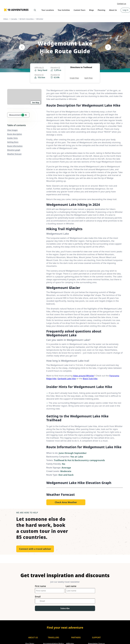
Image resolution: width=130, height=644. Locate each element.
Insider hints (12, 138)
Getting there (13, 142)
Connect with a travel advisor (35, 549)
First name (40, 586)
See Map (36, 103)
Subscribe (65, 608)
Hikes (6, 19)
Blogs (92, 10)
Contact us (122, 4)
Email (38, 597)
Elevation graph (14, 150)
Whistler (40, 19)
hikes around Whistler (84, 376)
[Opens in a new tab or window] (74, 76)
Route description (15, 134)
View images (12, 130)
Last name (71, 586)
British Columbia (27, 19)
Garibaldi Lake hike (67, 379)
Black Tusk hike (90, 379)
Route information (15, 146)
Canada (14, 19)
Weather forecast (14, 154)
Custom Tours (80, 10)
